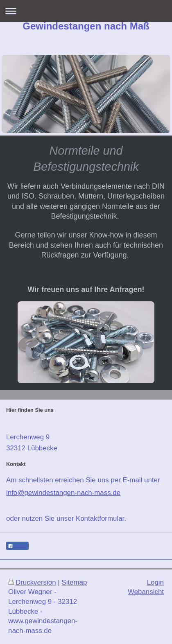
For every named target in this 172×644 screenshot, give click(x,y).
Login (155, 582)
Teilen (17, 546)
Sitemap (74, 582)
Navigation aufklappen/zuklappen (86, 11)
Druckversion (32, 582)
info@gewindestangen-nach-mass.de (63, 493)
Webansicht (146, 592)
